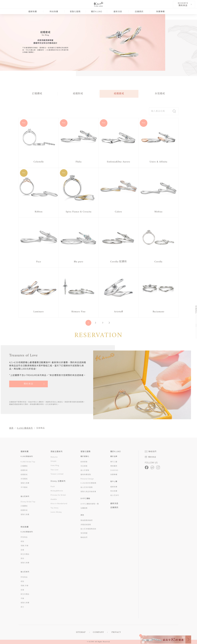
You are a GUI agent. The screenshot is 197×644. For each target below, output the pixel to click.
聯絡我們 (84, 537)
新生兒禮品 (25, 554)
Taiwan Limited (57, 474)
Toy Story (55, 508)
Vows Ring (55, 465)
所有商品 (24, 537)
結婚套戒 (119, 94)
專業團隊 (114, 466)
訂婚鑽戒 (37, 94)
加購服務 (84, 508)
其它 (22, 607)
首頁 (11, 428)
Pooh (53, 486)
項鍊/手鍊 (24, 545)
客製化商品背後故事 (88, 491)
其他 (22, 558)
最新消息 (118, 11)
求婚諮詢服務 (86, 524)
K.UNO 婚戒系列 (25, 428)
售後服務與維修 (87, 520)
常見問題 (84, 533)
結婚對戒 (78, 94)
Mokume (54, 457)
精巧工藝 (114, 462)
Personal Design (87, 479)
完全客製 (84, 466)
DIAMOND (114, 470)
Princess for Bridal (58, 495)
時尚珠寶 (54, 11)
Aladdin (54, 499)
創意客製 (84, 462)
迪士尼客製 (85, 470)
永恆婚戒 (160, 94)
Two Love (54, 470)
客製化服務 (75, 11)
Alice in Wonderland (59, 503)
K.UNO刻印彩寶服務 (88, 483)
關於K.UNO (97, 11)
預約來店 (28, 384)
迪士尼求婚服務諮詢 (88, 529)
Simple (53, 461)
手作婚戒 (24, 487)
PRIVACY (116, 632)
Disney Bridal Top (28, 502)
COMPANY (98, 632)
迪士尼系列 (115, 495)
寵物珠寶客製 (86, 474)
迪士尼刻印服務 (87, 487)
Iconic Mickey (56, 512)
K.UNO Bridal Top (28, 462)
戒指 (22, 541)
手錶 (22, 598)
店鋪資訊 (139, 11)
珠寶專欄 (160, 11)
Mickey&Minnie (57, 491)
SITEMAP (81, 632)
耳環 (22, 550)
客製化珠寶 (25, 483)
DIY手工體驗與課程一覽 (90, 504)
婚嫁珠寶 (33, 11)
